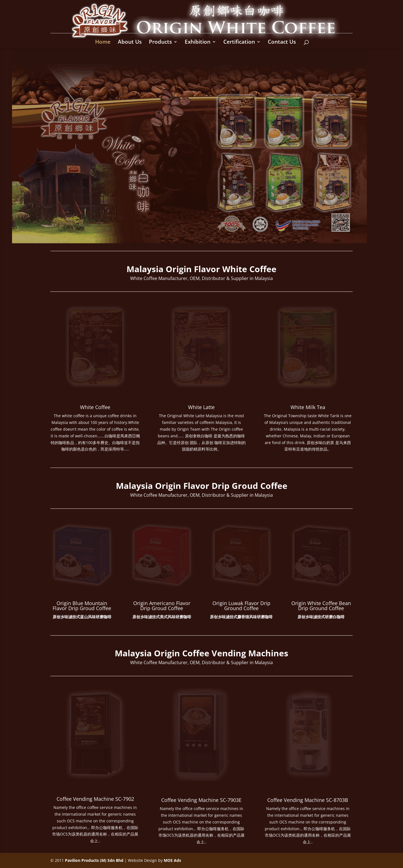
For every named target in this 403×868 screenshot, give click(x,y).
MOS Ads (172, 860)
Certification (239, 43)
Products (160, 43)
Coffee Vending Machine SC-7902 (95, 799)
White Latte (201, 407)
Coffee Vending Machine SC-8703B (308, 800)
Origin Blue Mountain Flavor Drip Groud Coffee (82, 606)
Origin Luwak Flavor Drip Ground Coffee (241, 606)
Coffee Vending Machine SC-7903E (201, 800)
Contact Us (282, 43)
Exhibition (198, 43)
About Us (130, 43)
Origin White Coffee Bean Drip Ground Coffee (321, 606)
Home (103, 43)
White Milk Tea (308, 407)
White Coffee (95, 407)
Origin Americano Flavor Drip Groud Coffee (162, 606)
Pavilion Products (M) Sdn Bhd (94, 860)
